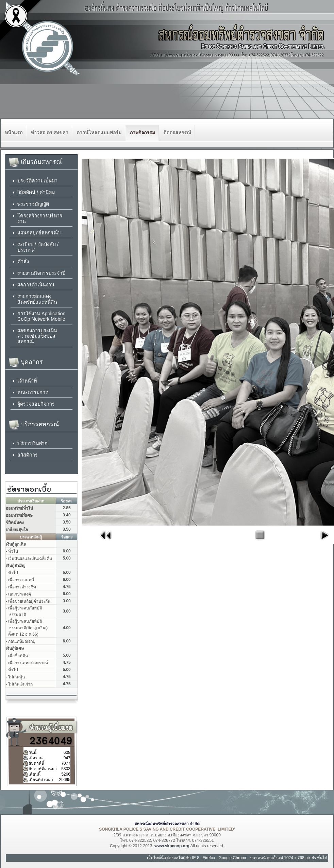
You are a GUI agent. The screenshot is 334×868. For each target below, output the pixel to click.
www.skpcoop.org (172, 846)
